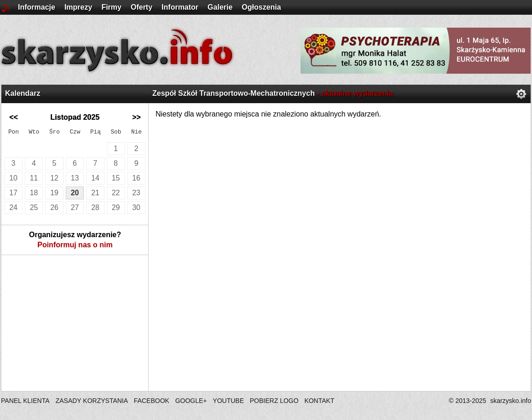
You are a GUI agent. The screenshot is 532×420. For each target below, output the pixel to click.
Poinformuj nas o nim (75, 245)
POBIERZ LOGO (274, 401)
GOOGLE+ (191, 401)
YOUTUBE (228, 401)
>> (136, 117)
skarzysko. (511, 401)
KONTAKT (319, 401)
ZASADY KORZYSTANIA (92, 401)
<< (14, 117)
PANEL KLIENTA (26, 401)
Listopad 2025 (75, 117)
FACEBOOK (152, 401)
